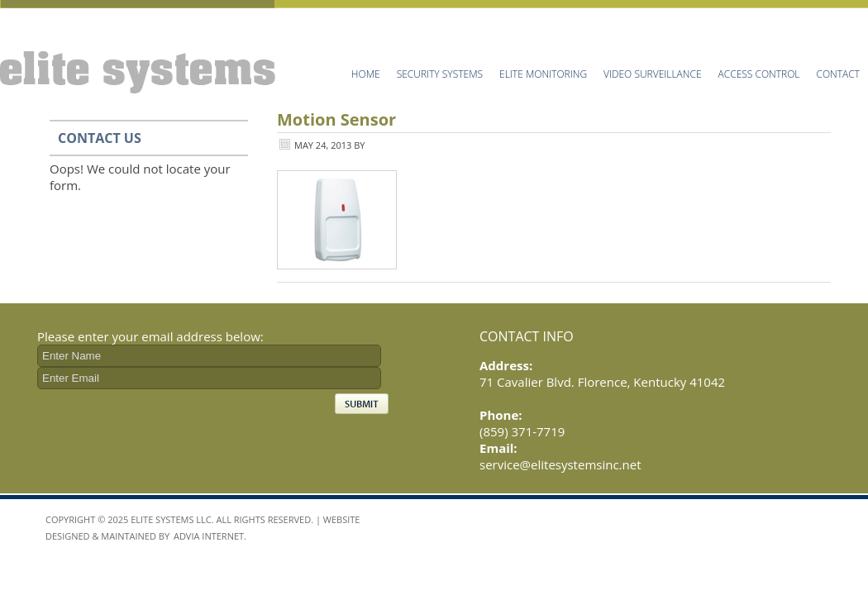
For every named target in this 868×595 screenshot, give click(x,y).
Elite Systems (141, 48)
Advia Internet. (210, 536)
